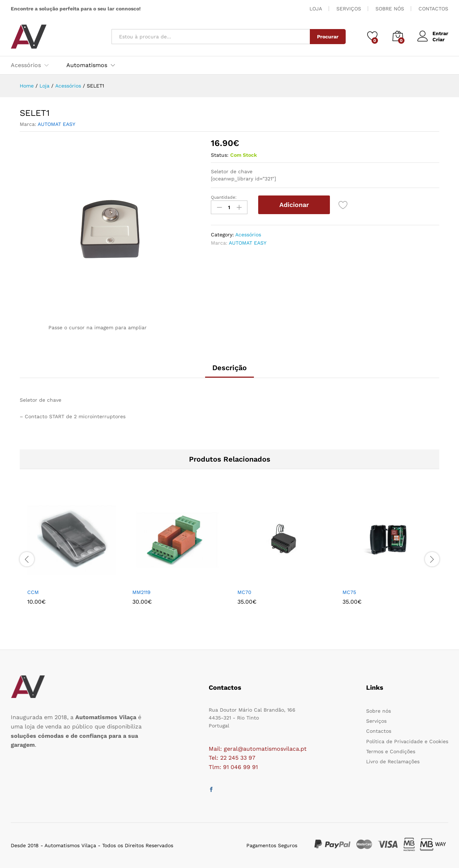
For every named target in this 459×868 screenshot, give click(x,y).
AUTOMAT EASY (56, 124)
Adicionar (294, 205)
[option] (72, 559)
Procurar (328, 37)
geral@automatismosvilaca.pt (265, 749)
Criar (439, 39)
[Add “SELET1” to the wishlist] (343, 205)
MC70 (244, 592)
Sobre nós (378, 711)
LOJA (316, 9)
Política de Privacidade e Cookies (407, 741)
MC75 (349, 592)
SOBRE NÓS (390, 9)
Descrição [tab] (229, 368)
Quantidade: (224, 197)
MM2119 (141, 592)
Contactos (379, 731)
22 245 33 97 (238, 758)
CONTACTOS (433, 9)
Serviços (376, 721)
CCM (33, 592)
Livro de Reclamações (393, 761)
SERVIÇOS (349, 9)
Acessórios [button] (26, 65)
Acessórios (248, 235)
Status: (220, 155)
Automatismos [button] (87, 65)
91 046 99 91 (240, 767)
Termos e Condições (391, 751)
